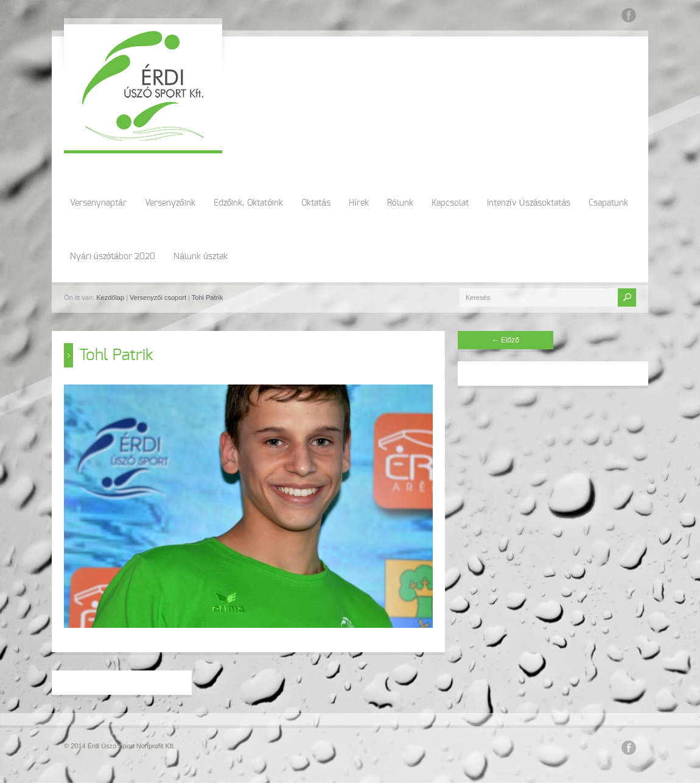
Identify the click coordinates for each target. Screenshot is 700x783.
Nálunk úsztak (201, 257)
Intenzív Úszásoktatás (529, 203)
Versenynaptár (98, 203)
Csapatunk (608, 203)
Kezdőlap (110, 298)
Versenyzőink (170, 203)
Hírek (359, 203)
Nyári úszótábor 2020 (113, 257)
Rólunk (400, 203)
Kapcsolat (450, 203)
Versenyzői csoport (158, 298)
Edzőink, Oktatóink (249, 203)
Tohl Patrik (207, 298)
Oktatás (316, 203)
